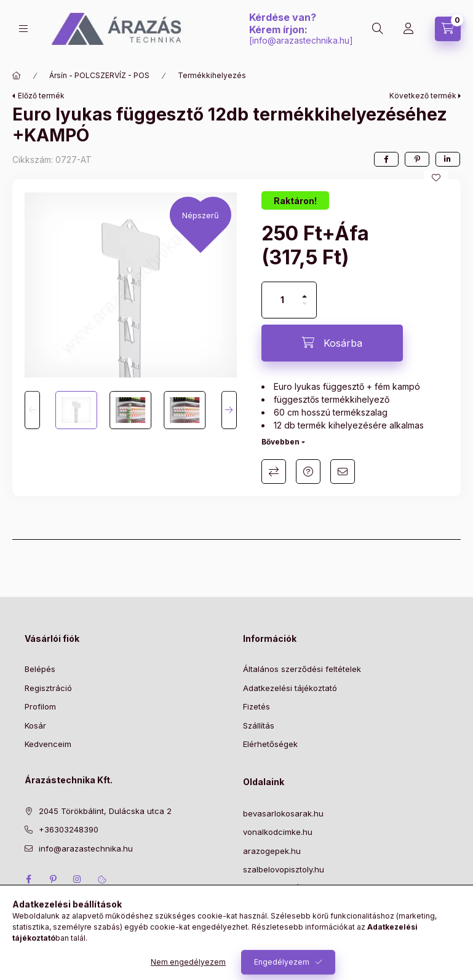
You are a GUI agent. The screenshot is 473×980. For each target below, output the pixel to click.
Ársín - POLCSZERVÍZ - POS (99, 75)
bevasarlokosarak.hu (283, 813)
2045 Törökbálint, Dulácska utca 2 (105, 811)
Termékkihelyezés (212, 75)
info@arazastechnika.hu (301, 40)
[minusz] (304, 309)
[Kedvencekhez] (436, 178)
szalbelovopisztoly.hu (284, 869)
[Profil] (408, 29)
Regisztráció (48, 688)
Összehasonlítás (274, 472)
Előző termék (41, 96)
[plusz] (304, 291)
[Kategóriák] (23, 29)
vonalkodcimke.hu (278, 832)
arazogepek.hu (272, 851)
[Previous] (32, 410)
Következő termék (423, 96)
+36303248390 (69, 829)
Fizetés (256, 706)
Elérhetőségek (270, 744)
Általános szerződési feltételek (302, 669)
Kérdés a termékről (308, 472)
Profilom (40, 706)
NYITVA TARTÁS (274, 888)
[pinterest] (417, 159)
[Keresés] (378, 29)
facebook (28, 879)
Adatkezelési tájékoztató (290, 688)
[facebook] (386, 159)
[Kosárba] (332, 343)
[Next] (229, 410)
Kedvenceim (48, 744)
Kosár (35, 725)
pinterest (53, 879)
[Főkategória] (17, 76)
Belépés (40, 669)
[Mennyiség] (282, 300)
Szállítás (259, 725)
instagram (78, 879)
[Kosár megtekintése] (448, 29)
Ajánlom (343, 472)
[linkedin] (448, 159)
